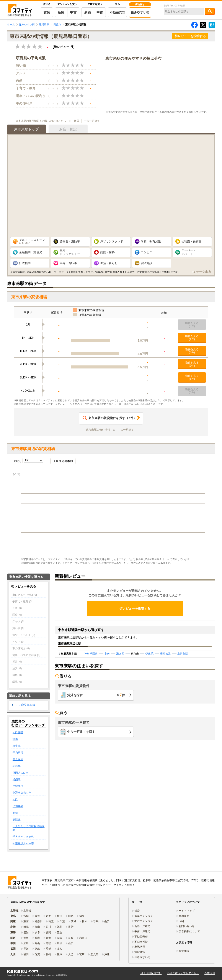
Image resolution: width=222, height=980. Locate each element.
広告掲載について (189, 931)
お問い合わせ (187, 926)
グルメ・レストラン (32, 241)
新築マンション (144, 916)
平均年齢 (18, 806)
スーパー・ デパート (189, 252)
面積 (15, 813)
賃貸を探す (96, 695)
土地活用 (140, 947)
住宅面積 (18, 786)
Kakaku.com (25, 975)
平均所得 (18, 753)
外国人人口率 (21, 773)
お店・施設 (68, 129)
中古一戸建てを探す (81, 732)
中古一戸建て (92, 121)
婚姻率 (17, 779)
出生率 (17, 746)
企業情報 (210, 973)
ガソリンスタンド (112, 241)
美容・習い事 (68, 263)
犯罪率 (17, 766)
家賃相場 (184, 951)
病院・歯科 (107, 252)
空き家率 (18, 759)
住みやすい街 (140, 12)
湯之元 (120, 654)
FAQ (181, 921)
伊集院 (149, 654)
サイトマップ (187, 911)
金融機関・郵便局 (31, 252)
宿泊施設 (147, 263)
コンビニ (147, 252)
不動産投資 (141, 942)
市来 (107, 654)
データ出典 (204, 272)
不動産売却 (117, 12)
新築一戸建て (142, 926)
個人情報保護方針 (151, 973)
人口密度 (18, 732)
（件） (109, 418)
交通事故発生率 (22, 793)
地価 (15, 739)
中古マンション (144, 921)
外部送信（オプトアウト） (183, 973)
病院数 (17, 820)
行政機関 (25, 263)
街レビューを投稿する (190, 36)
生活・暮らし (109, 263)
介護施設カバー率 (23, 844)
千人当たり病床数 (23, 837)
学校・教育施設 (151, 241)
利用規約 (184, 916)
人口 (15, 799)
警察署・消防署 (70, 241)
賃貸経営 (140, 952)
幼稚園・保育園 (192, 241)
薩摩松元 (165, 654)
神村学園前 (91, 654)
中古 (73, 12)
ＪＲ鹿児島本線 (63, 461)
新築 (61, 12)
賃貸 (47, 12)
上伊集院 (183, 654)
